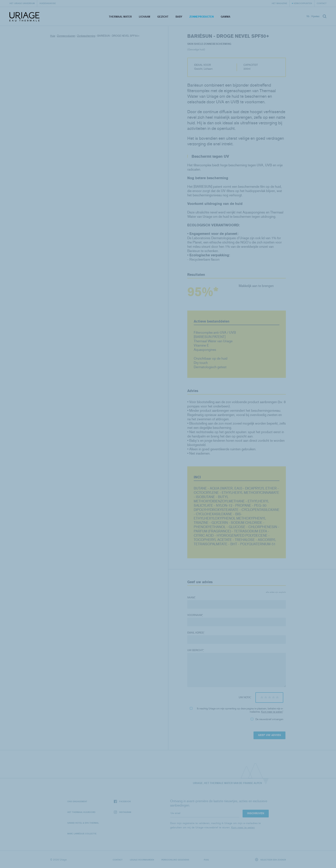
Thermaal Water (120, 17)
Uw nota (245, 697)
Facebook (122, 801)
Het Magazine (279, 3)
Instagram (122, 812)
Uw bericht (196, 650)
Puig (206, 860)
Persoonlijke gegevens (175, 860)
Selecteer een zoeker (271, 860)
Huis (53, 36)
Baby (179, 17)
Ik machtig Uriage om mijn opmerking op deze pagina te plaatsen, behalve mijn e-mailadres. (237, 710)
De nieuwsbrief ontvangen (267, 719)
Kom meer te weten (272, 712)
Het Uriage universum (22, 3)
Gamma (226, 17)
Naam (191, 598)
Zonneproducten (202, 17)
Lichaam (145, 17)
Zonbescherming (86, 36)
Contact (322, 3)
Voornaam (195, 615)
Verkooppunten (303, 3)
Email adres (196, 633)
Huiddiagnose (48, 3)
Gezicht (163, 17)
